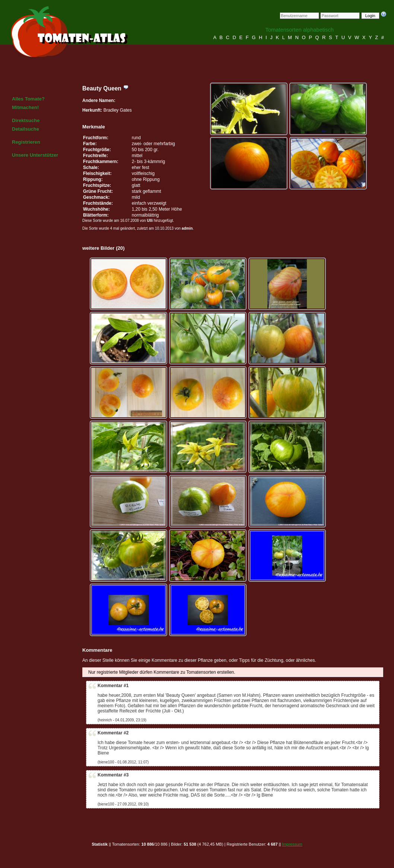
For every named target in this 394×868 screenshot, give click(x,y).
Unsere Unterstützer (35, 155)
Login (370, 16)
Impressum (292, 844)
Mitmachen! (25, 107)
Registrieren (26, 142)
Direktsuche (26, 120)
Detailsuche (26, 129)
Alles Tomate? (28, 99)
